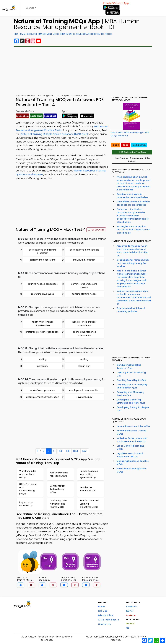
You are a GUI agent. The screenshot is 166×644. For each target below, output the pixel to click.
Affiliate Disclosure (108, 620)
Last (85, 451)
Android (130, 624)
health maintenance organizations (43, 323)
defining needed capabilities (43, 284)
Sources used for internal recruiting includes (131, 310)
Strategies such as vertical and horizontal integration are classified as (133, 230)
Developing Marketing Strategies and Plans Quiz (131, 401)
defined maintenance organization (84, 333)
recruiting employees (43, 294)
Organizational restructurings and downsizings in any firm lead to (133, 263)
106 (68, 451)
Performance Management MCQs (132, 470)
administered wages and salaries (84, 286)
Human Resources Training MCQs (132, 432)
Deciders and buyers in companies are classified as (132, 196)
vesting (43, 359)
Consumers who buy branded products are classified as (133, 203)
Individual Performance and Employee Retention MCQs (132, 440)
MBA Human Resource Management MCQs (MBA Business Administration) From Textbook (63, 34)
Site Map (103, 611)
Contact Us (104, 624)
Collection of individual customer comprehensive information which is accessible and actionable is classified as (133, 216)
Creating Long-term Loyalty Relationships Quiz (132, 386)
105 (61, 451)
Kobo (126, 145)
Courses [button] (30, 8)
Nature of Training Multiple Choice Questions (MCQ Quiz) (54, 134)
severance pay (84, 397)
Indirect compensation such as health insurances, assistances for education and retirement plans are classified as (134, 297)
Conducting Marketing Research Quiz (129, 367)
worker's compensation (43, 390)
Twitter (130, 611)
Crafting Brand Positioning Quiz (131, 374)
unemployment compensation (43, 397)
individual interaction (84, 260)
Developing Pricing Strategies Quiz (133, 409)
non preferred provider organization (84, 323)
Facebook (131, 607)
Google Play (139, 145)
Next (76, 451)
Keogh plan (84, 366)
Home (101, 607)
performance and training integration (43, 251)
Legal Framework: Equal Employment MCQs (130, 455)
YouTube (131, 615)
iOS (128, 628)
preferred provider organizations (43, 332)
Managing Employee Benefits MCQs (133, 463)
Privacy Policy (106, 615)
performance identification (84, 250)
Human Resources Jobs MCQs (133, 426)
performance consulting (43, 260)
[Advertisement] (83, 70)
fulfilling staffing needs (84, 294)
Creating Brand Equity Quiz (131, 380)
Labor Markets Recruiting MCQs (130, 447)
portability (43, 366)
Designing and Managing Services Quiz (130, 394)
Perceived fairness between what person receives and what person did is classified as (133, 251)
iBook (116, 145)
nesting (84, 359)
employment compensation (84, 390)
